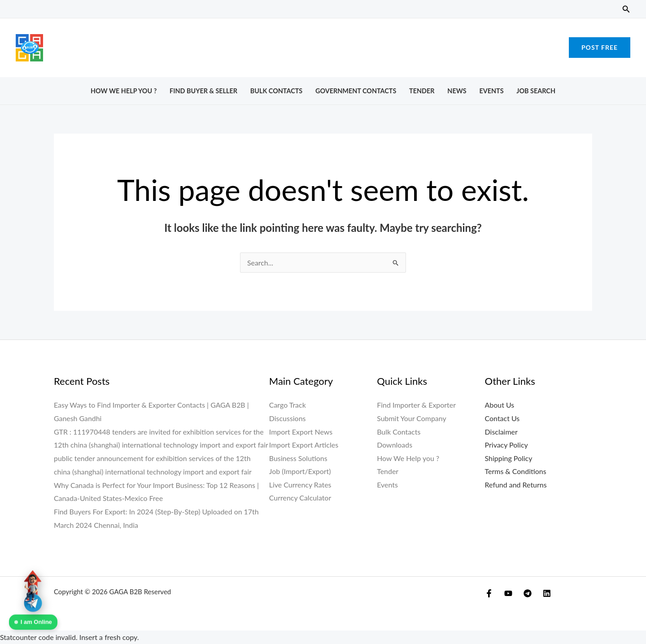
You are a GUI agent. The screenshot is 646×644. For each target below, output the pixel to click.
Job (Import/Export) (300, 472)
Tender (422, 91)
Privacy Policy (507, 445)
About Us (500, 405)
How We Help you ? (124, 91)
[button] (626, 9)
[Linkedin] (547, 593)
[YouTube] (508, 593)
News (457, 91)
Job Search (536, 91)
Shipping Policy (509, 458)
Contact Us (502, 418)
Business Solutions (298, 458)
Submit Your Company (412, 418)
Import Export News (301, 432)
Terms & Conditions (516, 472)
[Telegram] (528, 593)
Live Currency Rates (300, 485)
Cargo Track (288, 405)
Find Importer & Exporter (416, 405)
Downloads (395, 445)
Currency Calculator (300, 498)
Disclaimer (501, 432)
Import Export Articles (304, 445)
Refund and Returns (516, 485)
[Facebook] (489, 593)
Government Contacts (356, 91)
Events (491, 91)
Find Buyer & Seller (203, 91)
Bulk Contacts (276, 91)
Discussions (288, 418)
